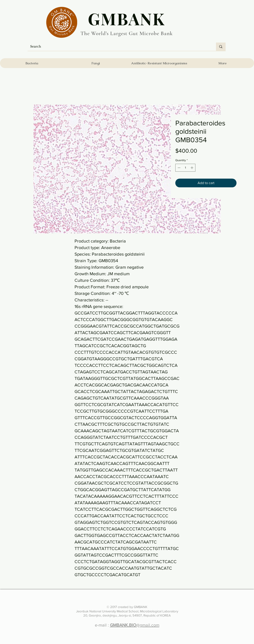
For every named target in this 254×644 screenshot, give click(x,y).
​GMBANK (127, 19)
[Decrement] (179, 168)
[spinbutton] (185, 168)
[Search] (118, 47)
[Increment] (192, 168)
